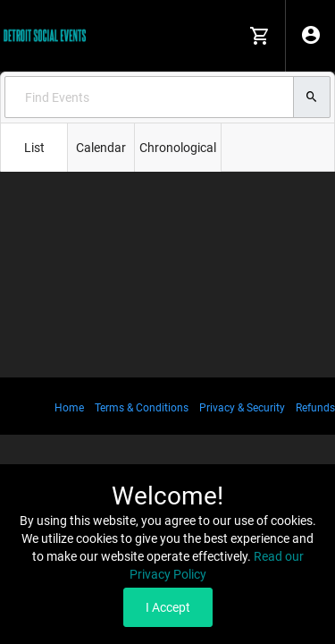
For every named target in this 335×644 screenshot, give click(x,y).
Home (69, 408)
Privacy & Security (242, 408)
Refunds (315, 408)
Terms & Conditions (142, 408)
